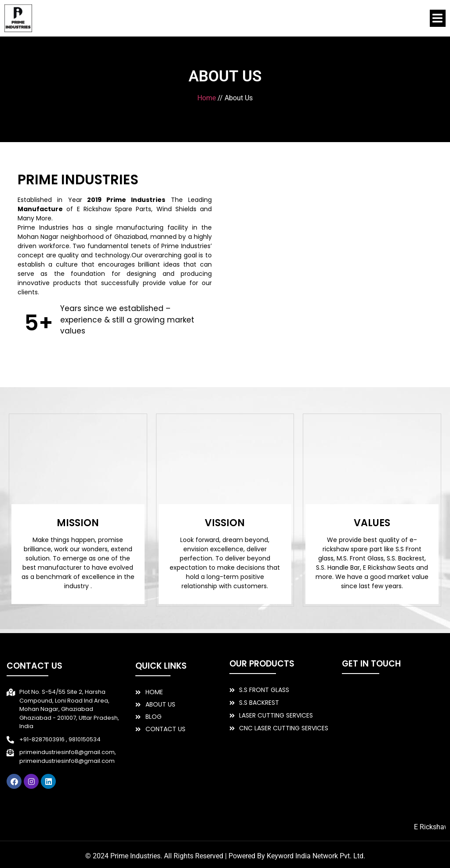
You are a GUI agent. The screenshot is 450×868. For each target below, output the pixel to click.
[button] (438, 18)
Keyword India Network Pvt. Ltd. (316, 856)
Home (207, 98)
